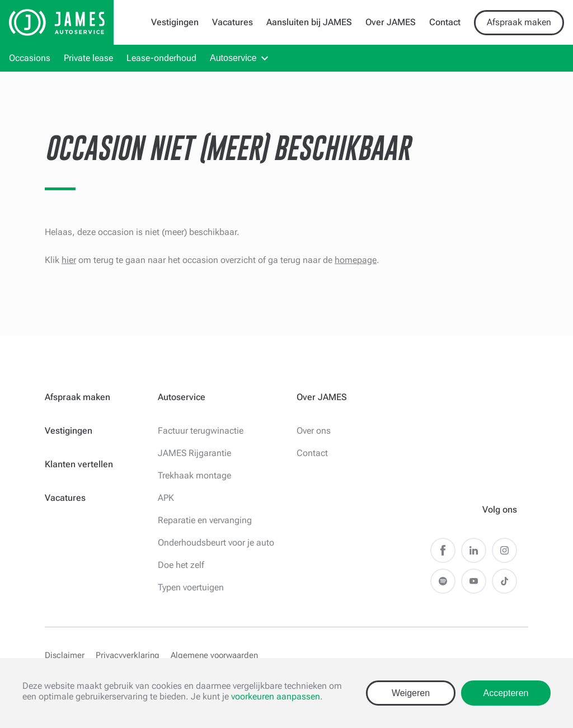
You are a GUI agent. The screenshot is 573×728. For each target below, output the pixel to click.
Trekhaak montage (194, 475)
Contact (445, 22)
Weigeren (411, 693)
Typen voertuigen (191, 587)
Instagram (504, 550)
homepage (356, 260)
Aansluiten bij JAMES (309, 22)
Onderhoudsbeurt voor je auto (216, 543)
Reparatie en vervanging (205, 520)
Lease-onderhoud (161, 58)
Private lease (88, 58)
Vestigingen (175, 22)
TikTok (504, 581)
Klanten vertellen (79, 464)
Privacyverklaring (128, 655)
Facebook (443, 550)
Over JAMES (391, 22)
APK (166, 498)
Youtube (474, 581)
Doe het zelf (181, 565)
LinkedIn (474, 550)
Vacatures (233, 22)
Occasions (30, 58)
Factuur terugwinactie (201, 431)
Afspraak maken (519, 22)
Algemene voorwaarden (214, 655)
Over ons (314, 431)
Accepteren (506, 693)
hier (69, 260)
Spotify (443, 581)
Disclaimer (65, 655)
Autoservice (233, 58)
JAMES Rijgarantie (194, 453)
